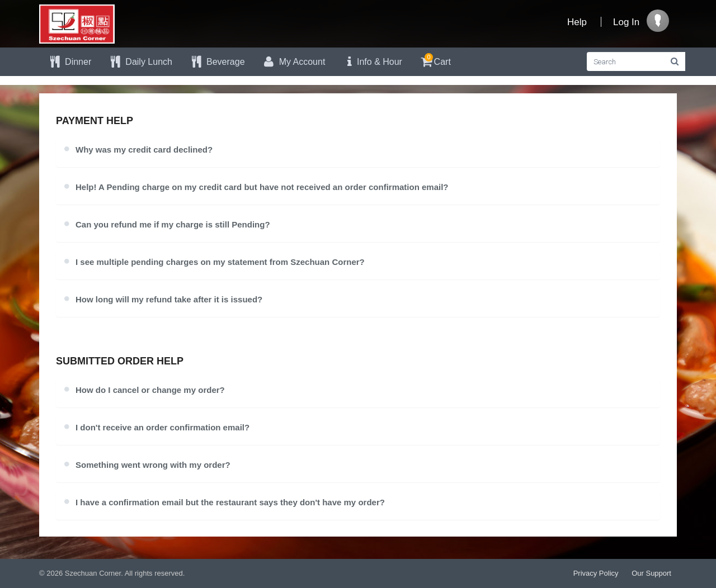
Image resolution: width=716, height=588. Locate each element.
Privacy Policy (596, 573)
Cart (435, 60)
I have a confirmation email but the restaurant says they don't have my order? (230, 502)
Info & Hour (372, 62)
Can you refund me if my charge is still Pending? (173, 224)
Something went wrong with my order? (153, 465)
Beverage (217, 62)
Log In (626, 22)
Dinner (69, 62)
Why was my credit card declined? (144, 150)
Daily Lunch (140, 62)
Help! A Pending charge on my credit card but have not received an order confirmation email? (262, 187)
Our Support (651, 573)
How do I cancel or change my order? (150, 390)
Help (577, 22)
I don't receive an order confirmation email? (162, 427)
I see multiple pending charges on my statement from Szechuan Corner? (220, 262)
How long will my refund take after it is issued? (169, 299)
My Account (294, 62)
